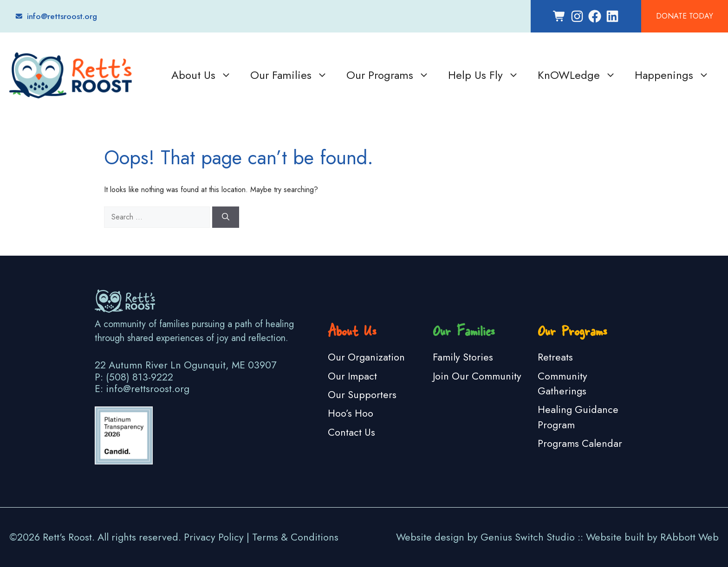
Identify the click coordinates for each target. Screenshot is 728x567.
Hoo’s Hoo (351, 413)
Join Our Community (477, 376)
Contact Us (351, 432)
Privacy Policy (214, 537)
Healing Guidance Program (578, 417)
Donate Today (685, 16)
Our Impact (352, 376)
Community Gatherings (562, 383)
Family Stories (463, 357)
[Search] (226, 217)
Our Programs (388, 75)
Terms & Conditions (295, 537)
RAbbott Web (689, 537)
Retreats (555, 357)
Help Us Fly (484, 75)
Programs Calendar (580, 443)
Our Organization (366, 357)
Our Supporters (362, 395)
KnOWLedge (577, 75)
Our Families (289, 75)
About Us (201, 75)
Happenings (672, 75)
